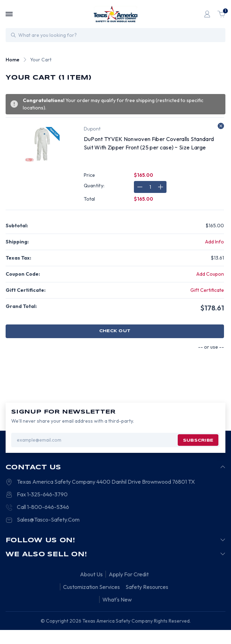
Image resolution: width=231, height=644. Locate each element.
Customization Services (91, 587)
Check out (115, 331)
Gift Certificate (207, 290)
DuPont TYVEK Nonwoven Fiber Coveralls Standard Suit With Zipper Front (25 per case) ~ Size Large (149, 143)
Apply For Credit (129, 574)
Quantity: (94, 186)
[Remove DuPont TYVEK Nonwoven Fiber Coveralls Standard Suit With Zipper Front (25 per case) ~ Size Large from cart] (221, 126)
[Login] (207, 14)
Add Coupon (210, 274)
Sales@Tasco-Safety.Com (48, 519)
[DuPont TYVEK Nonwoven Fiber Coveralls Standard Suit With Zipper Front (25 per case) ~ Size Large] (150, 187)
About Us (91, 574)
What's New (117, 599)
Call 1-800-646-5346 (43, 507)
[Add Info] (215, 242)
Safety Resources (147, 587)
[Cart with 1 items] (221, 14)
